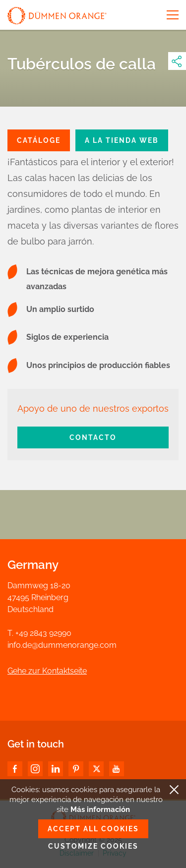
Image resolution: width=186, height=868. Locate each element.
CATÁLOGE (39, 140)
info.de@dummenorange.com (62, 645)
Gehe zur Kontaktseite (47, 671)
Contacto (93, 437)
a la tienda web (122, 140)
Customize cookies (93, 846)
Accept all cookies (93, 829)
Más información (100, 809)
